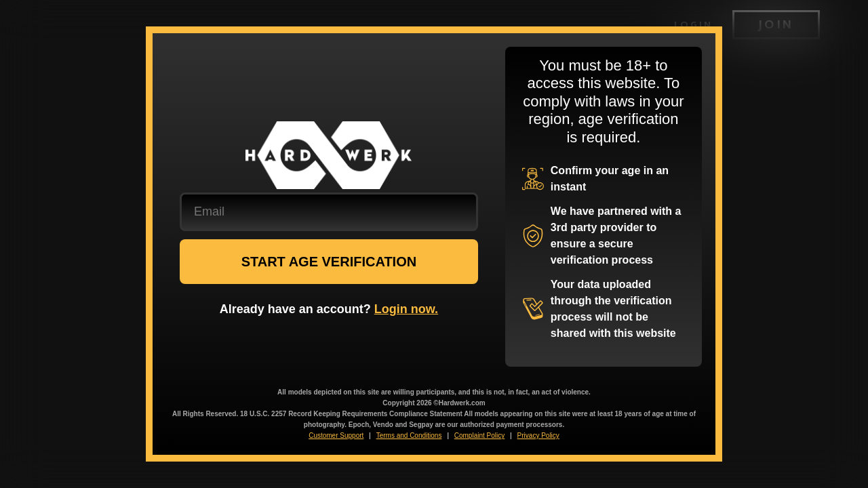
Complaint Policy (479, 435)
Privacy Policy (538, 435)
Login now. (406, 309)
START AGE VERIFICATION (329, 262)
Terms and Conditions (409, 435)
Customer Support (336, 435)
